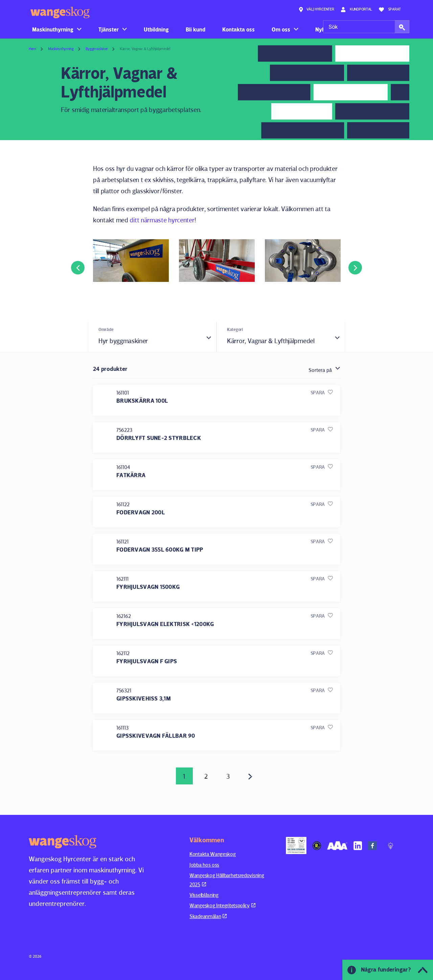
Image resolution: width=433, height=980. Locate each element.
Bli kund (196, 29)
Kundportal (356, 9)
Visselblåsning (204, 895)
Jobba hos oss (204, 865)
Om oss (281, 29)
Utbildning (156, 29)
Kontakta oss (238, 29)
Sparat (390, 9)
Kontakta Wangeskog (213, 854)
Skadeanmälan (208, 916)
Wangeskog (60, 13)
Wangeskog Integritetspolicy (222, 905)
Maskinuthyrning (53, 29)
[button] (402, 27)
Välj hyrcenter (316, 9)
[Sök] (366, 27)
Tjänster (109, 29)
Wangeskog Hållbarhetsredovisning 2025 (227, 880)
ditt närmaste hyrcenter (162, 220)
